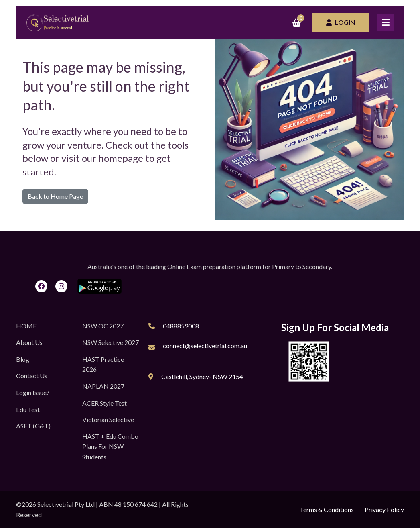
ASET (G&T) (33, 426)
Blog (23, 359)
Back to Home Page (55, 196)
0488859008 (181, 326)
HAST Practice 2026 (103, 364)
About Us (29, 342)
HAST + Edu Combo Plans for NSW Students (110, 446)
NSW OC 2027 (103, 326)
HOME (26, 326)
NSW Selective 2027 (111, 342)
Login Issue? (33, 392)
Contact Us (32, 376)
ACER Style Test (104, 403)
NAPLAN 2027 (103, 386)
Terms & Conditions (327, 509)
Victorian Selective (108, 419)
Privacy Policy (384, 509)
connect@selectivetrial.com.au (205, 346)
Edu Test (28, 409)
